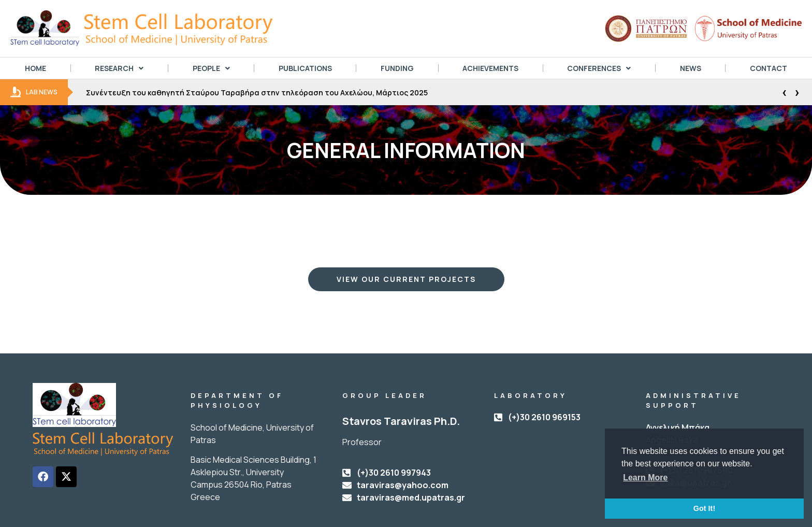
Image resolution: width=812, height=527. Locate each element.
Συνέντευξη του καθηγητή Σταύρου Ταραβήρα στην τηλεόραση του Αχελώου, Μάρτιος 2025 (257, 92)
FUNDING (397, 68)
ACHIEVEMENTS (490, 68)
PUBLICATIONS (305, 68)
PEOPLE (211, 68)
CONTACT (769, 68)
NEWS (691, 68)
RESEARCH (119, 68)
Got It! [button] (704, 508)
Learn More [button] (645, 478)
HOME (35, 68)
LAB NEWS (34, 92)
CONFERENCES (599, 68)
